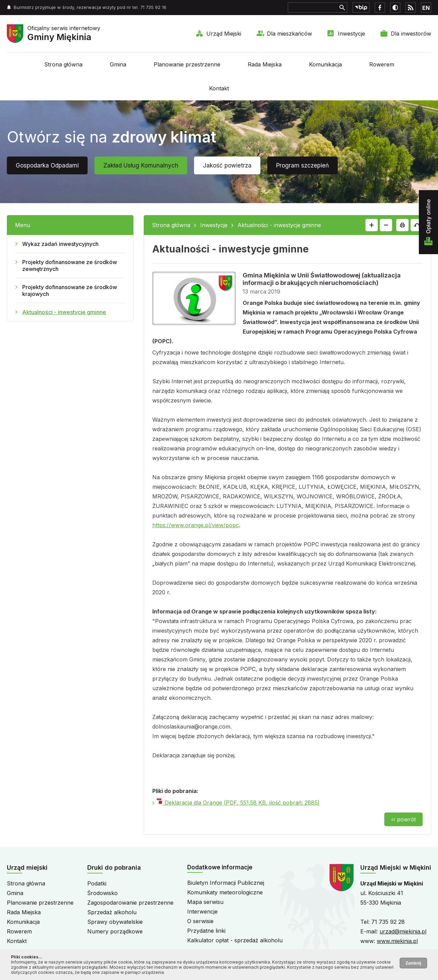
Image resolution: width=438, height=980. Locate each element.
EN (426, 8)
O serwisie (200, 921)
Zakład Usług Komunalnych (141, 165)
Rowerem (382, 64)
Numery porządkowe (115, 931)
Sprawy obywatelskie (115, 922)
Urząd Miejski (224, 34)
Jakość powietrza (227, 165)
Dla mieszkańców (289, 34)
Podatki (97, 883)
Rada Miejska (265, 64)
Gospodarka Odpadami (47, 165)
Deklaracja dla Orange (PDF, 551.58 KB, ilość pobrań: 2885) (238, 803)
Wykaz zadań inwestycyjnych (60, 244)
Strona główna (63, 64)
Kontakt (219, 88)
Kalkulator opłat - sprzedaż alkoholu (235, 940)
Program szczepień (302, 165)
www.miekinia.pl (397, 941)
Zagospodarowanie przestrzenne (130, 903)
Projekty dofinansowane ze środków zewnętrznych (70, 265)
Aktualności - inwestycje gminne (64, 312)
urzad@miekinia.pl (403, 931)
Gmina (118, 64)
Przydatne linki (206, 931)
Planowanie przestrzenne (187, 64)
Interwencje (202, 911)
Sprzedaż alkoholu (112, 912)
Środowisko (102, 893)
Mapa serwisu (205, 902)
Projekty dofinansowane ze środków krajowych (70, 290)
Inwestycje (351, 34)
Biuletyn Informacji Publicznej (226, 883)
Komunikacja (325, 64)
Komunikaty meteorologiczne (225, 892)
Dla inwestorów (411, 34)
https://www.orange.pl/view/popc (196, 525)
